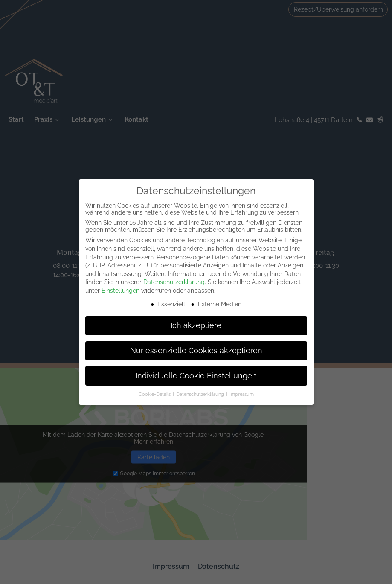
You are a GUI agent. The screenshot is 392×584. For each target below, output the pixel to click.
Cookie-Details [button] (155, 394)
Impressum (242, 394)
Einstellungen (121, 291)
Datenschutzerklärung (174, 282)
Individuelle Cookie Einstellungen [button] (196, 376)
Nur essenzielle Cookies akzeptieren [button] (196, 351)
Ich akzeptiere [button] (196, 325)
